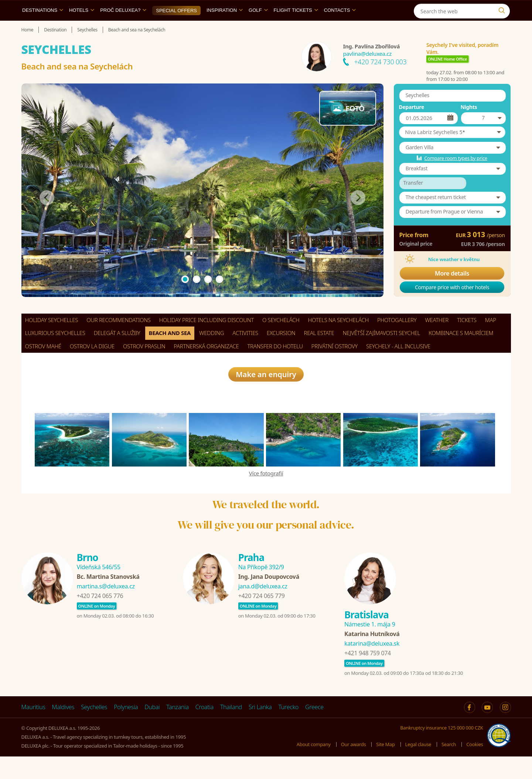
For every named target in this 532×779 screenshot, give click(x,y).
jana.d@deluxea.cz (263, 609)
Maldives (63, 730)
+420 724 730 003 (380, 79)
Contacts (340, 27)
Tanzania (177, 730)
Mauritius (33, 730)
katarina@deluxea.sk (372, 666)
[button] (452, 149)
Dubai (152, 730)
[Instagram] (503, 9)
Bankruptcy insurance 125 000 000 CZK (441, 750)
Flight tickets (296, 27)
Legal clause (418, 766)
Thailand (231, 730)
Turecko (289, 730)
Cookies (475, 766)
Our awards (354, 766)
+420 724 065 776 (100, 618)
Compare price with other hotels (452, 304)
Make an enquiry (266, 397)
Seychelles (94, 730)
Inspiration (225, 27)
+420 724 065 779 (262, 618)
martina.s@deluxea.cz (106, 609)
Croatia (204, 730)
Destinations (43, 27)
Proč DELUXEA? (123, 27)
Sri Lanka (260, 730)
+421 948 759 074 (368, 676)
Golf (258, 27)
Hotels (82, 27)
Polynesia (126, 730)
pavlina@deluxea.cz (367, 71)
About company (314, 766)
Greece (314, 730)
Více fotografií (266, 495)
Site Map (385, 766)
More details (452, 290)
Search (449, 766)
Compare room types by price (456, 175)
